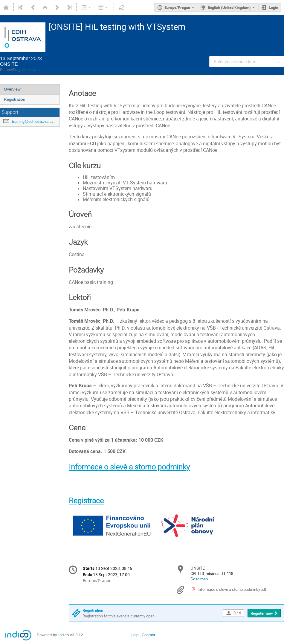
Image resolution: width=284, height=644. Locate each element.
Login (273, 7)
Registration (14, 99)
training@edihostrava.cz (33, 121)
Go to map (199, 579)
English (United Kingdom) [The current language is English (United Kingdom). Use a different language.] (229, 7)
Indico (64, 635)
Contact (148, 635)
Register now (262, 613)
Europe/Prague (177, 7)
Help (135, 635)
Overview (12, 89)
